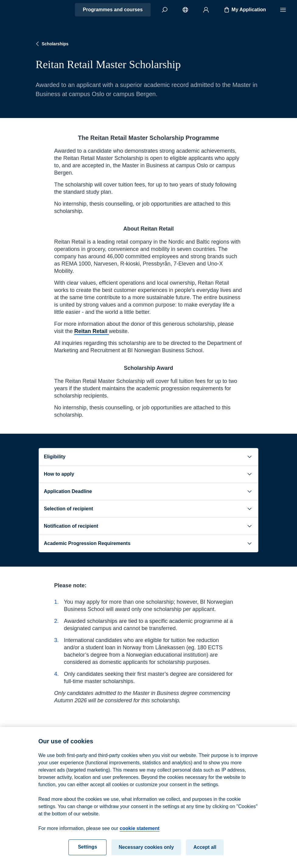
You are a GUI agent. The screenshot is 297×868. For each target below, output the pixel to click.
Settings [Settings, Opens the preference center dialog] (87, 852)
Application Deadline (148, 491)
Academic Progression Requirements (148, 543)
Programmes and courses (113, 10)
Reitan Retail (92, 331)
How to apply (148, 474)
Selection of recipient (148, 509)
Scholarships (51, 44)
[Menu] (283, 10)
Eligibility (148, 457)
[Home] (26, 10)
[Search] (165, 10)
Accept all (205, 853)
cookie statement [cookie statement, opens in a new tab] (140, 834)
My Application (245, 10)
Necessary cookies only (146, 853)
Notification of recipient (148, 526)
